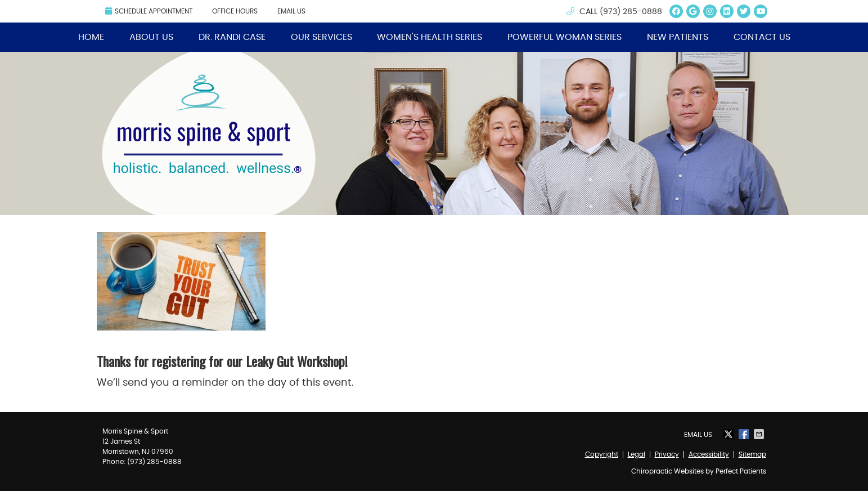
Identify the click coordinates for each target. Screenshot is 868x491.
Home (91, 37)
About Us (151, 37)
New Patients (678, 37)
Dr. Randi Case (232, 37)
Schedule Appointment (149, 11)
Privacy (667, 454)
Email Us (291, 11)
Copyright (602, 454)
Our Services (321, 37)
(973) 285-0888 (631, 12)
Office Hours (235, 11)
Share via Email (760, 434)
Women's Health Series (429, 37)
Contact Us (762, 37)
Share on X (730, 434)
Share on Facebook (745, 434)
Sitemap (752, 454)
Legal (637, 454)
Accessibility (709, 454)
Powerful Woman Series (565, 37)
